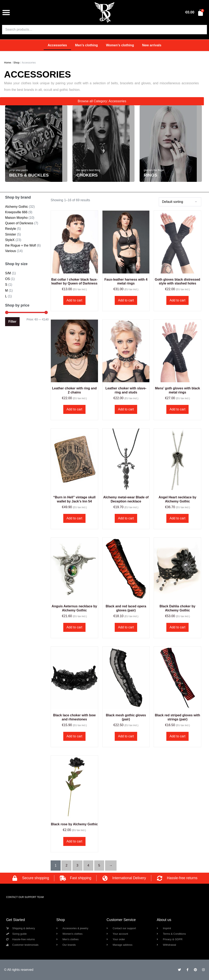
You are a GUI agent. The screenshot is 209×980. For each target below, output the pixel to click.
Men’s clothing (86, 45)
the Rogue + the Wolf (20, 245)
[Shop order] (180, 202)
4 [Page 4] (88, 865)
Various (11, 251)
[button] (6, 12)
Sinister (11, 234)
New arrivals (152, 45)
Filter (12, 322)
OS (7, 279)
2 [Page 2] (66, 865)
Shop (16, 63)
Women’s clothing (120, 45)
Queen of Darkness (19, 223)
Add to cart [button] (74, 300)
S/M (8, 273)
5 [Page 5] (99, 865)
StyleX (10, 240)
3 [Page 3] (77, 865)
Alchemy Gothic (17, 207)
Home (8, 63)
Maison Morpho (16, 218)
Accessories (57, 45)
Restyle (11, 229)
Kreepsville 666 (16, 212)
